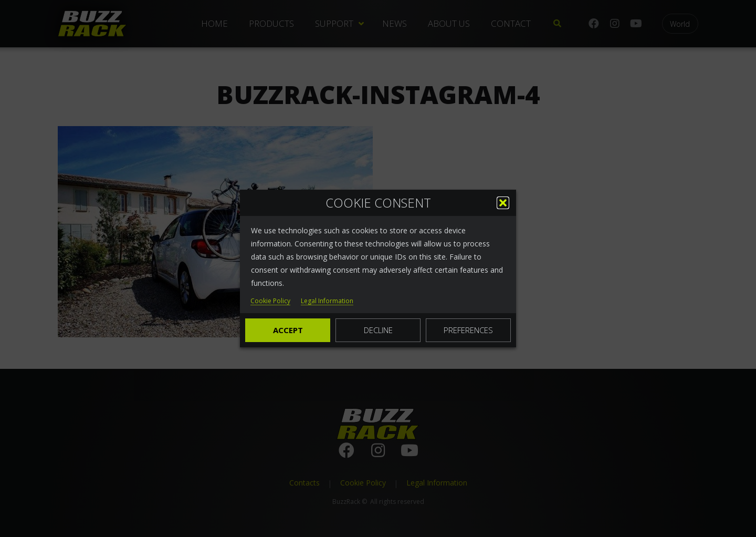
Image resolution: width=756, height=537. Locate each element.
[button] (503, 203)
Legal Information (327, 301)
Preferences (468, 330)
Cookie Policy (270, 301)
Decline (378, 330)
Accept (288, 330)
